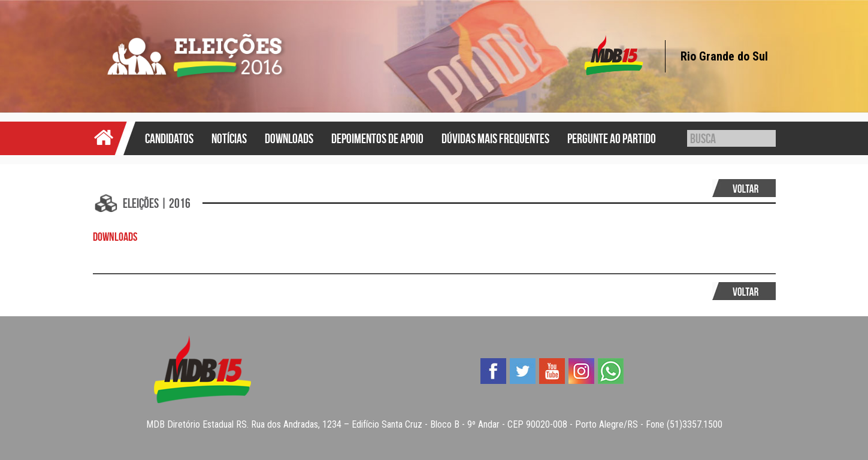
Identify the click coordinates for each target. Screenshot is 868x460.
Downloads (289, 138)
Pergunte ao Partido (612, 138)
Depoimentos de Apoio (377, 138)
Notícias (229, 138)
